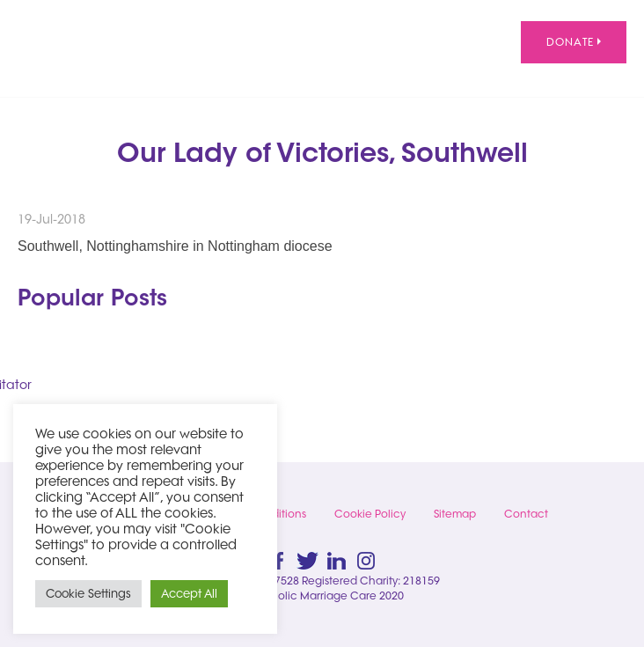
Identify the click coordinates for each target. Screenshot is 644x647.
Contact (526, 514)
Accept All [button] (189, 593)
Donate (574, 42)
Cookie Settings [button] (88, 593)
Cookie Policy (370, 514)
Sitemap (455, 514)
